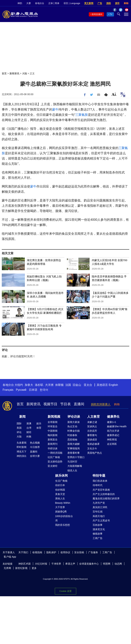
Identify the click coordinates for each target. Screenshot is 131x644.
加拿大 (29, 385)
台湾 (29, 428)
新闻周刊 (53, 444)
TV (111, 14)
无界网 (7, 568)
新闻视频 (54, 417)
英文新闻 (89, 3)
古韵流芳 (92, 431)
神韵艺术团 (25, 564)
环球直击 (53, 426)
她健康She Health (117, 426)
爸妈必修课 (93, 444)
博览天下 (22, 452)
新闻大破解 (74, 444)
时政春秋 (72, 435)
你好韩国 (60, 490)
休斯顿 (59, 385)
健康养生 (113, 417)
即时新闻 (22, 447)
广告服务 (93, 552)
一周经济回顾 (55, 453)
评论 (19, 432)
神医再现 (112, 440)
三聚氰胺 (82, 115)
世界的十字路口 (76, 457)
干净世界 (56, 564)
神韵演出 (22, 456)
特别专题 (99, 476)
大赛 (29, 3)
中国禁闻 (53, 431)
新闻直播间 (97, 14)
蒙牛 (55, 109)
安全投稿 (79, 552)
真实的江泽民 (100, 507)
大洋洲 (49, 385)
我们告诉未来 (100, 481)
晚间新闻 (53, 435)
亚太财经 (53, 466)
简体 (57, 3)
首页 (4, 73)
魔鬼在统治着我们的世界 (106, 498)
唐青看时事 (74, 453)
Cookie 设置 (65, 591)
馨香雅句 (92, 435)
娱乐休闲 (61, 476)
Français (8, 390)
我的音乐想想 (63, 525)
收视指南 (37, 552)
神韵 (20, 3)
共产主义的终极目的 (104, 494)
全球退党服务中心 (89, 564)
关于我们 (23, 552)
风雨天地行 (99, 516)
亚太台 (88, 385)
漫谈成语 (92, 440)
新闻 (22, 417)
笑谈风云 (92, 426)
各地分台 (40, 3)
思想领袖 (72, 440)
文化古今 (92, 448)
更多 (34, 568)
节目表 (65, 404)
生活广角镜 (61, 481)
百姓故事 (98, 525)
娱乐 (39, 423)
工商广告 (98, 538)
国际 (19, 423)
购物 (126, 3)
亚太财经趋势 (55, 462)
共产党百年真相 (101, 490)
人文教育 (94, 417)
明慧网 (107, 564)
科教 (29, 437)
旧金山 (77, 385)
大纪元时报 (41, 564)
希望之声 (70, 564)
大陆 (25, 73)
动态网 (118, 564)
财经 (29, 432)
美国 (19, 428)
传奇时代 (98, 485)
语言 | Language (72, 3)
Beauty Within (63, 503)
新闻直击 (53, 440)
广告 (100, 3)
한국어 (44, 390)
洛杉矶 (39, 385)
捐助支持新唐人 (101, 404)
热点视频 (35, 443)
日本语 (33, 390)
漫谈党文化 (99, 529)
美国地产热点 (95, 453)
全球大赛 (35, 456)
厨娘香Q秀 (61, 512)
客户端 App (10, 557)
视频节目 (50, 404)
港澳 (29, 423)
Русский (21, 390)
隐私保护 (51, 552)
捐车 (117, 3)
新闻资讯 (14, 73)
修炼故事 (98, 534)
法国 (68, 385)
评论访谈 (74, 417)
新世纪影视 (21, 568)
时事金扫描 (74, 431)
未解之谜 (92, 422)
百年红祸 (98, 512)
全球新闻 (53, 422)
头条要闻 (22, 443)
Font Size (114, 94)
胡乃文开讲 (113, 431)
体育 (39, 428)
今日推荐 (35, 447)
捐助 (109, 3)
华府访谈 (53, 448)
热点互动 (72, 426)
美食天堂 (60, 494)
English (113, 385)
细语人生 (72, 470)
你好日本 (60, 485)
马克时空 (72, 462)
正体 (51, 3)
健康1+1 (112, 422)
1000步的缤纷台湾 (64, 518)
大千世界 (60, 507)
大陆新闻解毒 (75, 466)
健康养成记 (113, 435)
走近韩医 (112, 444)
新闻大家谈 (74, 422)
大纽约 (19, 385)
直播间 (79, 404)
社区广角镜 (54, 457)
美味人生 (60, 498)
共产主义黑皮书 (101, 521)
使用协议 (65, 552)
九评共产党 (99, 503)
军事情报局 (74, 448)
